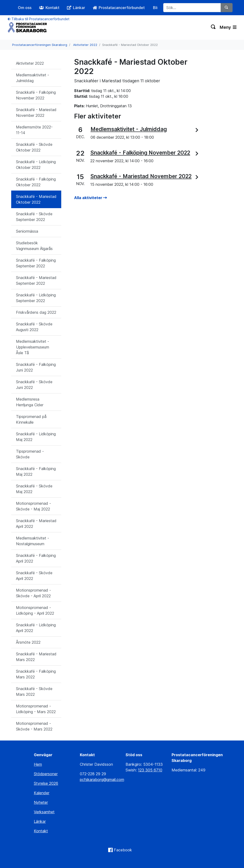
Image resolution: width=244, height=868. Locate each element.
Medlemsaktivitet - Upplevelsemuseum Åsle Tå (33, 347)
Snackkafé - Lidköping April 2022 (36, 628)
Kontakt (41, 831)
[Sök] (227, 8)
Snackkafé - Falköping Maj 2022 (36, 471)
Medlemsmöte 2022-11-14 (34, 130)
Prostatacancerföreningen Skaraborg (40, 45)
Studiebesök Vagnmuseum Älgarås (34, 246)
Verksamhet (44, 812)
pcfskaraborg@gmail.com (102, 780)
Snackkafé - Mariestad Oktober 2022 (36, 199)
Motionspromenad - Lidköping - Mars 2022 (36, 709)
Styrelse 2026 (46, 783)
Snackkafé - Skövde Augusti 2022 (34, 327)
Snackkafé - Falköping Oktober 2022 (36, 182)
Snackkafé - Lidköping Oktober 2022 (36, 165)
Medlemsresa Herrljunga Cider (30, 402)
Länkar (40, 821)
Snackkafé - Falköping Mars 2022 (36, 674)
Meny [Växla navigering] (228, 27)
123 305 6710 (150, 770)
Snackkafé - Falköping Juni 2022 (36, 367)
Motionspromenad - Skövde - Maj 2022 (33, 506)
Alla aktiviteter (91, 198)
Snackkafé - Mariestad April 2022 (36, 524)
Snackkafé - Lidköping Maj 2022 (36, 437)
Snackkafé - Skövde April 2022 (34, 576)
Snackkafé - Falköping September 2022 (36, 263)
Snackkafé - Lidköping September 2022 (36, 298)
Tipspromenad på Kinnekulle (31, 419)
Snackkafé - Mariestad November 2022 (36, 113)
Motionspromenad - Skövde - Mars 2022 (34, 726)
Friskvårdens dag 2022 (36, 312)
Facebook (123, 850)
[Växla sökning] (213, 27)
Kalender (42, 793)
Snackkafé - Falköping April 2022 (36, 558)
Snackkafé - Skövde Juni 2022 (34, 385)
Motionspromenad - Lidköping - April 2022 (35, 610)
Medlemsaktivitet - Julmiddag (33, 78)
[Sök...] (192, 8)
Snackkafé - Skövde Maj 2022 (34, 489)
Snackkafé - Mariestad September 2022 (36, 280)
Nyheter (41, 802)
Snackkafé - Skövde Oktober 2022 (34, 147)
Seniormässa (27, 231)
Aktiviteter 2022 (85, 45)
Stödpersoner (46, 774)
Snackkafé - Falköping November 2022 (36, 95)
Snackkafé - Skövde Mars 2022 (34, 691)
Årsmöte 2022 (28, 642)
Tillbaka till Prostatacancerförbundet (38, 19)
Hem (38, 764)
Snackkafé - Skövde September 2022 (34, 217)
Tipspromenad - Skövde (30, 454)
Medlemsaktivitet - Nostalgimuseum (33, 541)
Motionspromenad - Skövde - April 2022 (33, 593)
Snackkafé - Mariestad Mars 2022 (36, 657)
